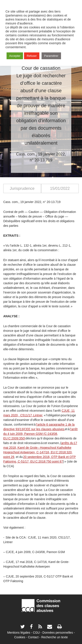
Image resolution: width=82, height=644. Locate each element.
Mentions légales (19, 633)
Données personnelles (58, 633)
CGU (36, 633)
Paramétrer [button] (51, 56)
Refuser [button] (32, 56)
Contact (33, 637)
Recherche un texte (55, 637)
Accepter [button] (15, 56)
